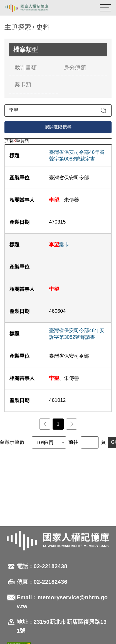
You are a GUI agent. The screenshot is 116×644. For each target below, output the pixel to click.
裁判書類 (26, 67)
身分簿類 (75, 67)
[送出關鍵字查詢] (104, 111)
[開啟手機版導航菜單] (105, 8)
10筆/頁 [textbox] (45, 443)
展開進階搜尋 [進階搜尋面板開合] (58, 127)
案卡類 (23, 84)
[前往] (90, 442)
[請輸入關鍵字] (58, 111)
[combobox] (49, 442)
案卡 (59, 245)
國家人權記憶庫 (33, 8)
